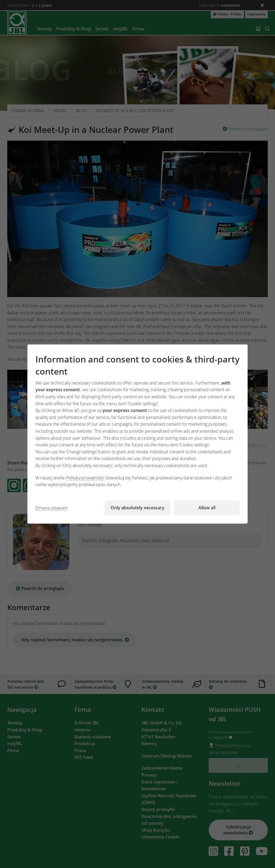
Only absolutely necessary (137, 508)
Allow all (207, 508)
